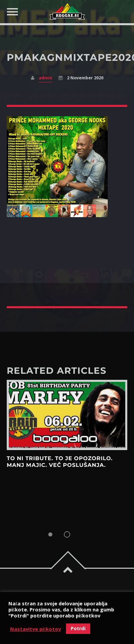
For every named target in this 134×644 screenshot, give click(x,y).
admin (45, 78)
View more (67, 415)
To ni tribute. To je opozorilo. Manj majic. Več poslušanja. (60, 462)
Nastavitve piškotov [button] (36, 629)
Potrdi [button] (78, 628)
